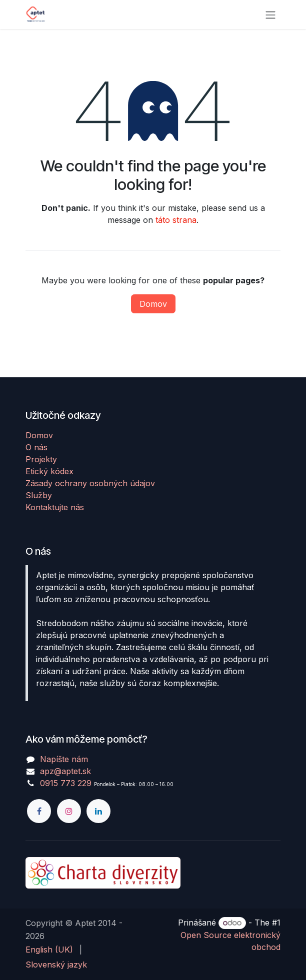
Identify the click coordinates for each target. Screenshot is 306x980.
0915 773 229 (66, 783)
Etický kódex (49, 471)
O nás (36, 447)
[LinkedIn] (98, 811)
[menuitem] (49, 950)
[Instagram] (69, 811)
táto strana (176, 220)
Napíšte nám (64, 759)
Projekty (41, 459)
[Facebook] (39, 811)
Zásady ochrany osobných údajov (90, 483)
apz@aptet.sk (65, 771)
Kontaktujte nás (55, 507)
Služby (39, 495)
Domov (153, 304)
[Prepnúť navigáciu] (270, 14)
